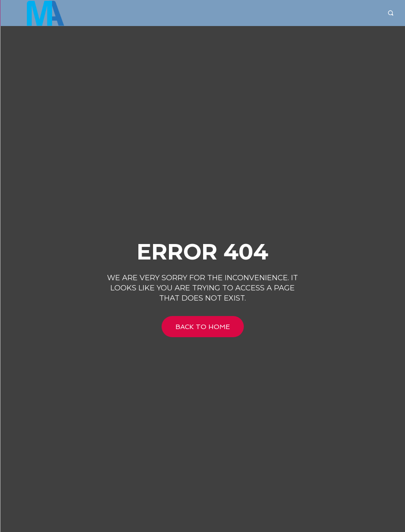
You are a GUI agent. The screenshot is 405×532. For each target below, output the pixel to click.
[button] (391, 13)
